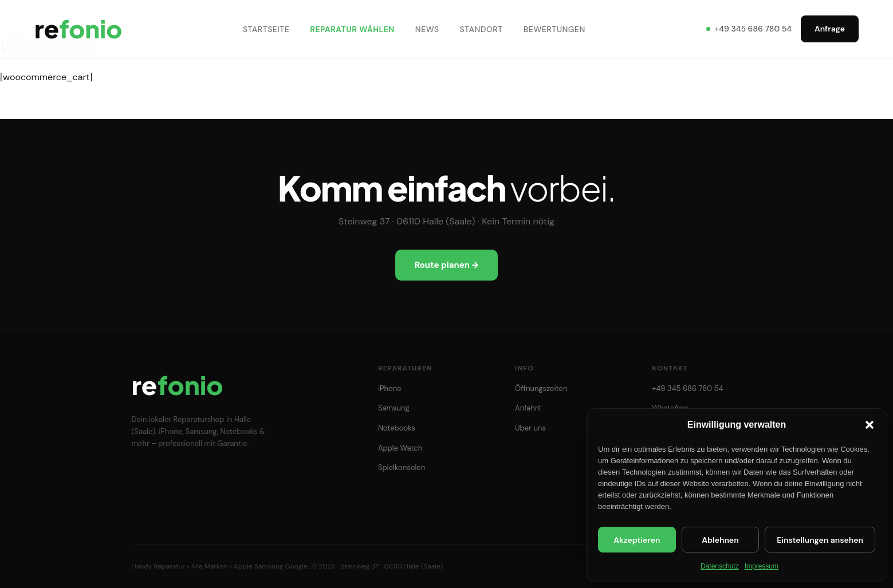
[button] (870, 425)
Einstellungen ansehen (820, 540)
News (429, 30)
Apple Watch (400, 448)
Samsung (394, 408)
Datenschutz (720, 566)
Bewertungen (556, 30)
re (80, 29)
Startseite (268, 30)
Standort (483, 30)
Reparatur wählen (355, 30)
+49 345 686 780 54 (749, 30)
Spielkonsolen (402, 467)
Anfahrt (528, 408)
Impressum (762, 566)
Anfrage (830, 30)
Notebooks (397, 428)
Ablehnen (720, 540)
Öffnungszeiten (541, 388)
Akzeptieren (637, 540)
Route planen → (447, 265)
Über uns (530, 428)
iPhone (390, 388)
